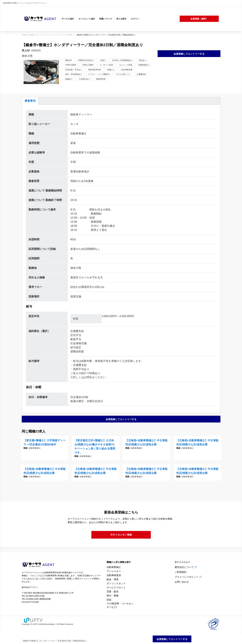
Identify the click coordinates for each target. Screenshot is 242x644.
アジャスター (114, 571)
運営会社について (184, 567)
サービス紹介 (68, 19)
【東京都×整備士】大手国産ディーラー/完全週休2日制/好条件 (45, 442)
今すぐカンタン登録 (121, 535)
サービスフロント (116, 587)
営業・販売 (113, 592)
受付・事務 (113, 596)
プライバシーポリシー (187, 577)
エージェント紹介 (87, 19)
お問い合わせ (182, 582)
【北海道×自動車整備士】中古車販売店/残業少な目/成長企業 (146, 442)
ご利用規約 (181, 572)
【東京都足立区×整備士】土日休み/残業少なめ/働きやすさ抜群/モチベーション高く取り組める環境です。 (95, 447)
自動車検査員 (114, 575)
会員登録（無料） (199, 19)
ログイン (135, 19)
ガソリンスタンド (116, 583)
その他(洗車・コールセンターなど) (120, 605)
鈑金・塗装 (113, 579)
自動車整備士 (114, 567)
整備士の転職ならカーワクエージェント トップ (42, 35)
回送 (109, 600)
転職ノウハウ (106, 19)
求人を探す (122, 19)
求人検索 (69, 35)
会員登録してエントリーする (189, 54)
